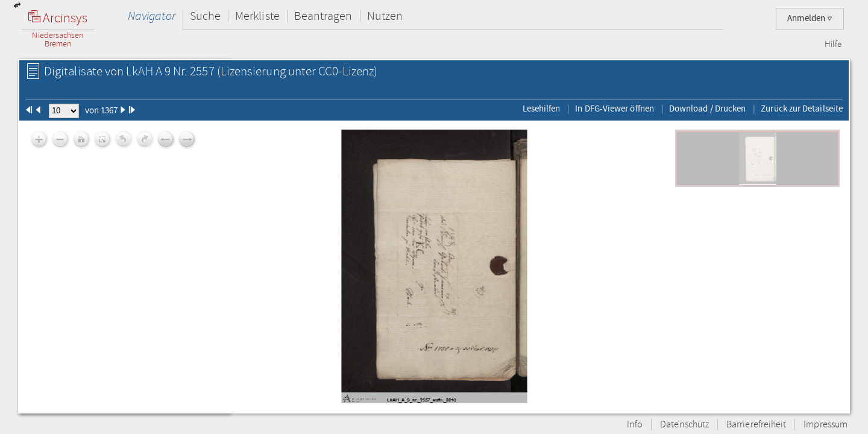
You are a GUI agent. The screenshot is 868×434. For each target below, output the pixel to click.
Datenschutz (684, 425)
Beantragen (323, 16)
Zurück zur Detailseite (802, 108)
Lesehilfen (542, 108)
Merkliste (257, 16)
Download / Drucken (707, 108)
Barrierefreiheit (756, 425)
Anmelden (810, 18)
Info (635, 425)
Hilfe (833, 45)
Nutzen (385, 16)
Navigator (152, 16)
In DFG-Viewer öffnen (615, 108)
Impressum (826, 425)
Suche (205, 16)
